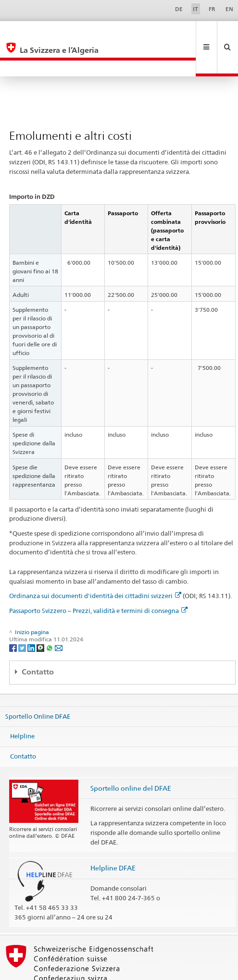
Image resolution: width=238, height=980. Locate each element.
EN (229, 9)
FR (212, 9)
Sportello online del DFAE (131, 756)
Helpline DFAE (113, 836)
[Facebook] (14, 615)
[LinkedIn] (32, 615)
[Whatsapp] (50, 615)
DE (179, 9)
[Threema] (41, 615)
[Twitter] (23, 615)
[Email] (59, 615)
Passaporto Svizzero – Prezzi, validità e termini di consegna (98, 578)
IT (195, 9)
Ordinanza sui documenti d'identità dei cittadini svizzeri (95, 563)
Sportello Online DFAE (38, 684)
